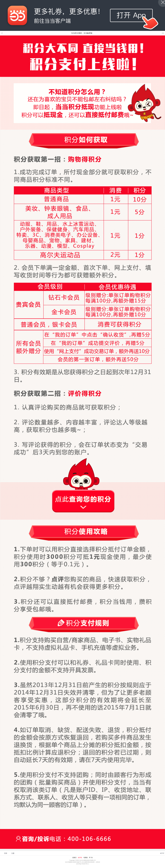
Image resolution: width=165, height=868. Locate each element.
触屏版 (80, 858)
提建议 (74, 858)
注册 (13, 853)
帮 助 (91, 858)
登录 (6, 853)
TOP (163, 853)
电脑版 (86, 858)
